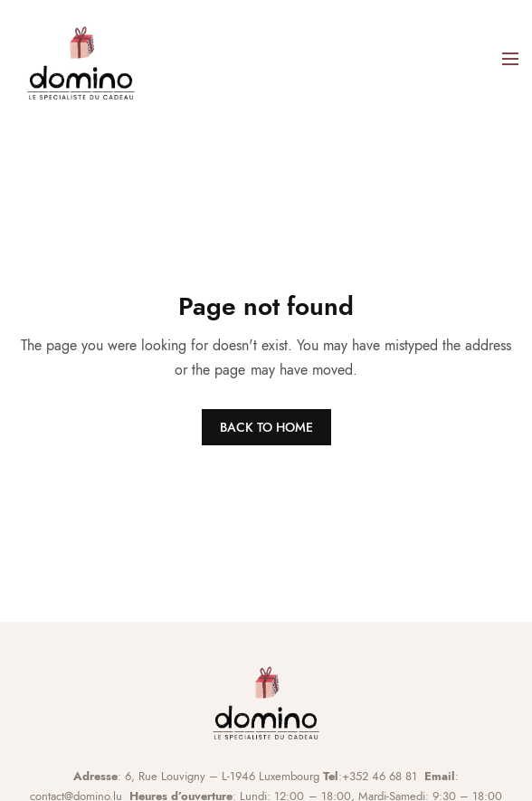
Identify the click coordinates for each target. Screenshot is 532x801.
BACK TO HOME (266, 427)
